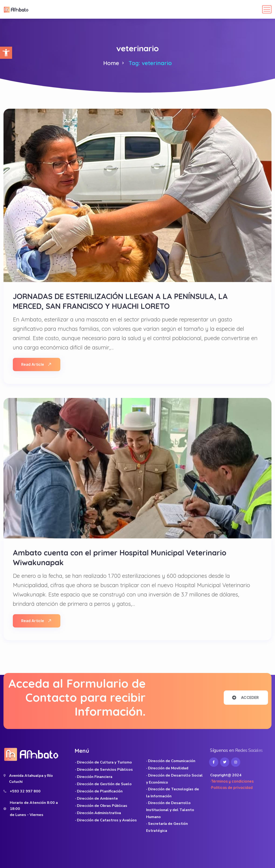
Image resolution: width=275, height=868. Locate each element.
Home (111, 63)
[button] (6, 53)
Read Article (36, 364)
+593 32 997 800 (25, 791)
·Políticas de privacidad (231, 788)
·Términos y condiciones (232, 781)
